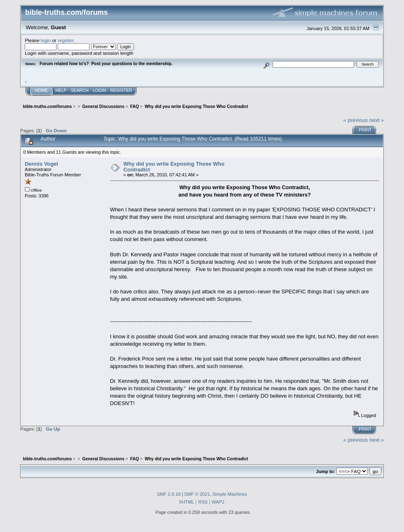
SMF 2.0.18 (169, 494)
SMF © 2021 (197, 494)
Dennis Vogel (41, 164)
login (46, 40)
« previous (356, 120)
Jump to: (326, 471)
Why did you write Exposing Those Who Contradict (174, 167)
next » (377, 120)
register (66, 40)
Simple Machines (230, 494)
